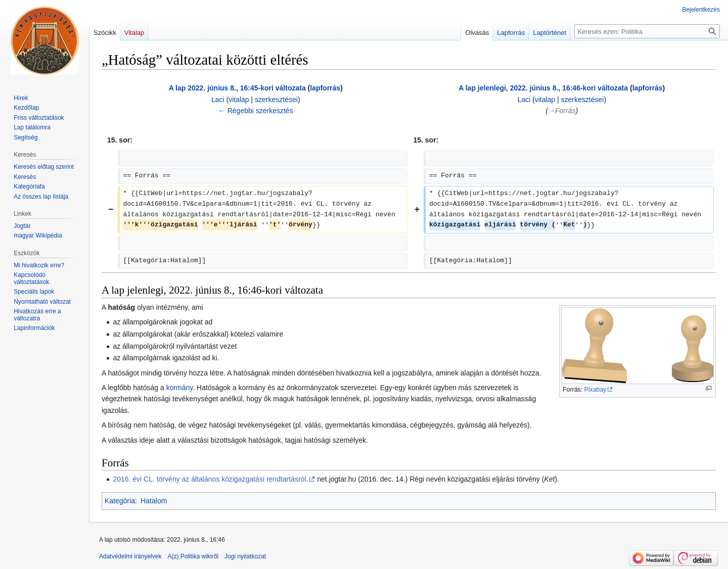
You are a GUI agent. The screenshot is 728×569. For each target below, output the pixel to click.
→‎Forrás (562, 111)
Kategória (120, 501)
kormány (180, 388)
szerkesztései (276, 100)
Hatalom (154, 501)
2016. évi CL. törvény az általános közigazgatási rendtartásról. (210, 479)
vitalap (239, 100)
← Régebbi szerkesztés (256, 111)
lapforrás (325, 88)
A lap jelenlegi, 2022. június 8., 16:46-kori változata (543, 88)
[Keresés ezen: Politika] (647, 31)
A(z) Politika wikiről (193, 556)
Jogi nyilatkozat (245, 556)
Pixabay (596, 390)
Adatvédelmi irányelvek (130, 556)
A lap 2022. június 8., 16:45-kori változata (237, 88)
